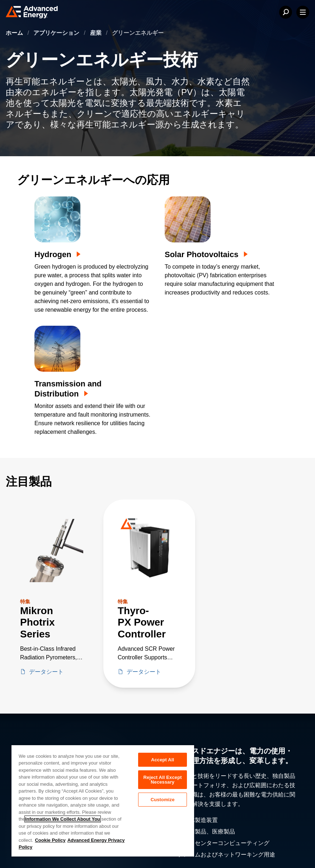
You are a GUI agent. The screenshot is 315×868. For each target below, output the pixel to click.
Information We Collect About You (63, 819)
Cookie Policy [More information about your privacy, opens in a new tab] (50, 840)
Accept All (163, 760)
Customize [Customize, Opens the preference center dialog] (163, 800)
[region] (103, 800)
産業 (97, 33)
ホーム (15, 33)
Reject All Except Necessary (163, 780)
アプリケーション (57, 33)
